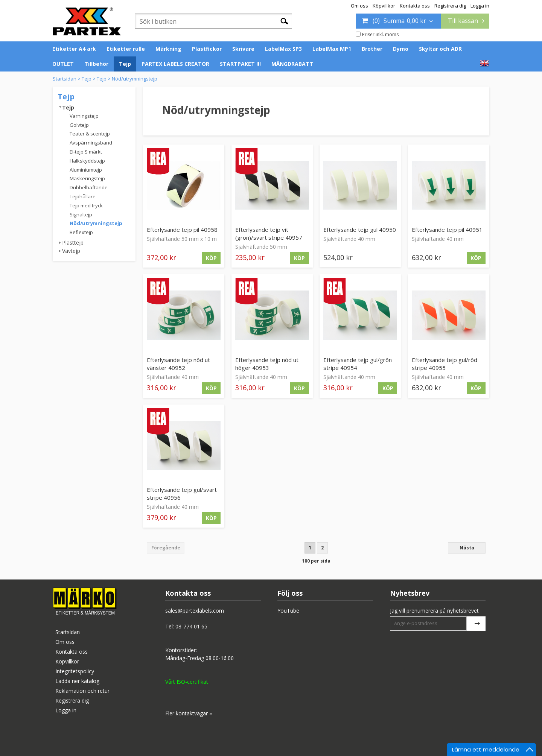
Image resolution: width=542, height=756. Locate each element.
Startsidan (65, 79)
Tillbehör (96, 64)
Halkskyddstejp (87, 161)
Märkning (168, 49)
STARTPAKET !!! (240, 64)
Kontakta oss (415, 6)
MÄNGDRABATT (292, 64)
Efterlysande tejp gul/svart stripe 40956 (182, 494)
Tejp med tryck (86, 205)
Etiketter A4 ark (74, 49)
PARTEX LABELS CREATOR (175, 64)
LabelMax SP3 (283, 49)
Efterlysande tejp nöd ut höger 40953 (267, 364)
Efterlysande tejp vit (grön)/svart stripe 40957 (269, 233)
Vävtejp (71, 251)
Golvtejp (79, 125)
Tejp (125, 64)
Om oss (359, 6)
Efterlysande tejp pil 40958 (182, 230)
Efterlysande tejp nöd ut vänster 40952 (178, 364)
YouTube (288, 611)
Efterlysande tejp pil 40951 (447, 230)
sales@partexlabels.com (195, 611)
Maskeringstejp (87, 178)
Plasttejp (73, 243)
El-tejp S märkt (86, 152)
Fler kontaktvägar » (189, 713)
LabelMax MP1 (332, 49)
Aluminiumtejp (86, 170)
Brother (372, 49)
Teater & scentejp (90, 134)
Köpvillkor (384, 6)
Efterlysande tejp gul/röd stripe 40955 (445, 364)
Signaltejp (81, 214)
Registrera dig (450, 6)
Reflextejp (81, 232)
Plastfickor (207, 49)
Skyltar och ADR (440, 49)
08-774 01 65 (191, 626)
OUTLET (63, 64)
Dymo (401, 49)
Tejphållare (83, 196)
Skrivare (243, 49)
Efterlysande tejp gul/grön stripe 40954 (358, 364)
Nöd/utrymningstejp (135, 79)
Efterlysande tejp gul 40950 (360, 230)
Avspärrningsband (91, 143)
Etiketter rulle (126, 49)
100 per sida (316, 561)
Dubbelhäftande (89, 187)
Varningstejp (84, 116)
